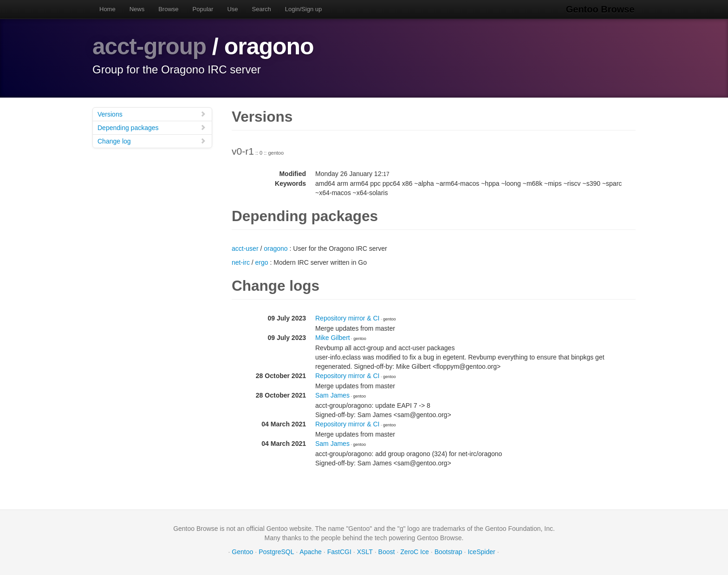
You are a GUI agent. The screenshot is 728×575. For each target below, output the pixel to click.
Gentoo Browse (601, 9)
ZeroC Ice (414, 552)
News (137, 9)
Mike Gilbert (333, 338)
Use (232, 9)
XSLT (365, 552)
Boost (387, 552)
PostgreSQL (276, 552)
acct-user (245, 248)
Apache (310, 552)
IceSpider (481, 552)
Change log (152, 141)
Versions (152, 114)
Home (107, 9)
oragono (276, 248)
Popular (203, 9)
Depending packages (152, 127)
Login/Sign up (304, 9)
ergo (262, 262)
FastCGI (339, 552)
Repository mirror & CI (347, 318)
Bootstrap (448, 552)
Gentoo (242, 552)
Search (262, 9)
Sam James (332, 395)
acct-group (150, 46)
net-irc (241, 262)
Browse (168, 9)
